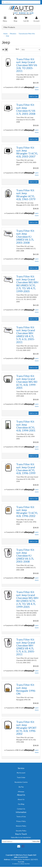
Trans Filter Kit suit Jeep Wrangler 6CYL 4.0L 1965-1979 (26, 195)
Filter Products (9, 27)
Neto (28, 864)
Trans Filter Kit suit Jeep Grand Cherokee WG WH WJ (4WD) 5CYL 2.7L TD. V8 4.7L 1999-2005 (27, 284)
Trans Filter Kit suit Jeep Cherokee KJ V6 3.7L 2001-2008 (26, 109)
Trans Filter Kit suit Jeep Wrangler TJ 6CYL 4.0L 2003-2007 (27, 152)
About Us (21, 799)
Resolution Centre (21, 782)
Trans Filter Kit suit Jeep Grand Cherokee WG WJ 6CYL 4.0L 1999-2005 (27, 382)
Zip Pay (21, 787)
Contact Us (21, 809)
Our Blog (21, 804)
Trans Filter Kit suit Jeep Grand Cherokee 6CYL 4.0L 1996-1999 (26, 469)
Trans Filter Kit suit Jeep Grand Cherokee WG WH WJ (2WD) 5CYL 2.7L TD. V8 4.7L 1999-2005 (27, 599)
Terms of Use (21, 817)
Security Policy (21, 831)
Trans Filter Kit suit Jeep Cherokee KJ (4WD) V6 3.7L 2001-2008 (25, 237)
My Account (21, 773)
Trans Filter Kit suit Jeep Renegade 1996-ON (26, 689)
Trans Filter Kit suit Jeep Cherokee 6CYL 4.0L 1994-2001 (26, 426)
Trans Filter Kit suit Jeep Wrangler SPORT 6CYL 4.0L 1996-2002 (26, 728)
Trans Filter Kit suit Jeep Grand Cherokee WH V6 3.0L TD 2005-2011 (27, 65)
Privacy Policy (21, 821)
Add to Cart (34, 96)
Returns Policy (21, 826)
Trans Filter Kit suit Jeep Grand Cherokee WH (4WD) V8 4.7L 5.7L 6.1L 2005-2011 (26, 335)
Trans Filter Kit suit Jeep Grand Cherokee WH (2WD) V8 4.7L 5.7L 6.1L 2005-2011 (26, 647)
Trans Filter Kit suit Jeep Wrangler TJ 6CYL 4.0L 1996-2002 (27, 511)
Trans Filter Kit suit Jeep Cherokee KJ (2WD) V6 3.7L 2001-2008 (25, 556)
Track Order (21, 777)
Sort (17, 49)
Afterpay (21, 792)
